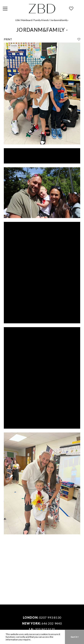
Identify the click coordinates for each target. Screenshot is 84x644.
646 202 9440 (52, 623)
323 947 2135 (45, 629)
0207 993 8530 (50, 617)
